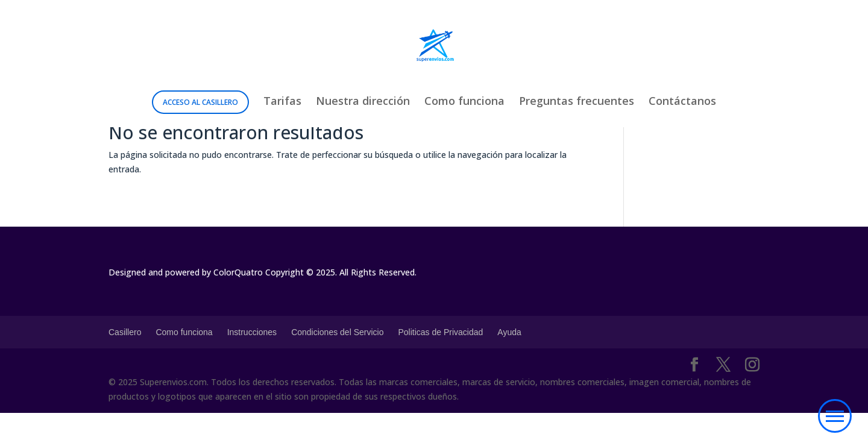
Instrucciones (252, 332)
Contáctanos (682, 102)
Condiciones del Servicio (337, 332)
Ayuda (509, 332)
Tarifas (282, 102)
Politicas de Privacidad (440, 332)
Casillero (125, 332)
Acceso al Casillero (200, 102)
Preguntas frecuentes (577, 102)
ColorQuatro (238, 272)
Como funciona (464, 102)
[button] (835, 416)
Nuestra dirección (363, 102)
